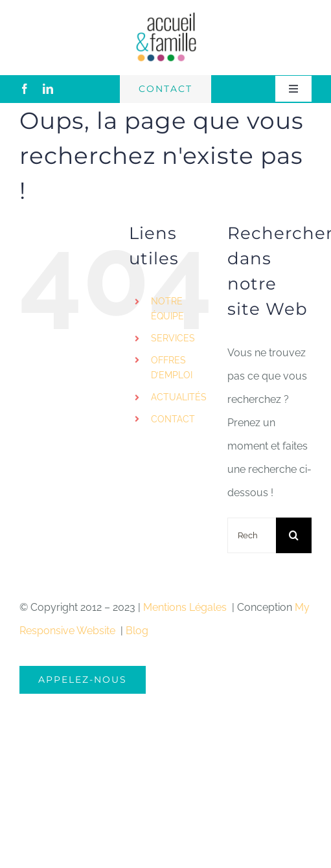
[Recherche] (294, 535)
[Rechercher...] (252, 535)
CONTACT (173, 419)
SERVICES (173, 338)
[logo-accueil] (166, 16)
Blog (137, 631)
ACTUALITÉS (179, 397)
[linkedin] (48, 89)
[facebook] (25, 89)
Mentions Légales (186, 607)
